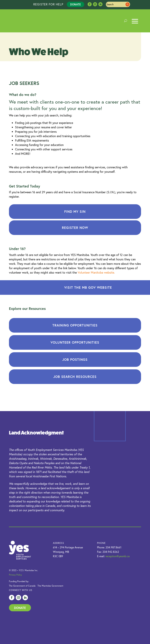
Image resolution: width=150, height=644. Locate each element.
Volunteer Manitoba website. (96, 273)
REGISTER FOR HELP (48, 4)
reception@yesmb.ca (118, 556)
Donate (76, 4)
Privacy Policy (15, 575)
